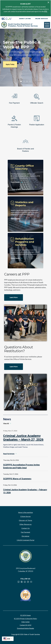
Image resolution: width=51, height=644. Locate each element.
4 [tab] (30, 81)
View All (6, 423)
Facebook (18, 582)
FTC (46, 11)
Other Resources (26, 524)
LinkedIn (25, 582)
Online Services (41, 19)
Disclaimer (26, 536)
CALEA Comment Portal (26, 540)
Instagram (28, 582)
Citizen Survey (26, 516)
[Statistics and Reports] (25, 214)
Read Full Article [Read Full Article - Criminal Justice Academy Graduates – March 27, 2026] (9, 454)
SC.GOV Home (25, 615)
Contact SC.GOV (26, 625)
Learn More (14, 297)
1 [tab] (21, 81)
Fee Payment (25, 532)
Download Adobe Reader (26, 628)
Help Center (25, 622)
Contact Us (26, 528)
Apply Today (10, 64)
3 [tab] (27, 81)
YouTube (31, 582)
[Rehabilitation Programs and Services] (25, 251)
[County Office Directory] (25, 178)
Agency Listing (25, 19)
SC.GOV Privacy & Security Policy (25, 618)
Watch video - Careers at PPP (25, 323)
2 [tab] (24, 81)
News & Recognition (26, 512)
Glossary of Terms (25, 520)
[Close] (48, 2)
